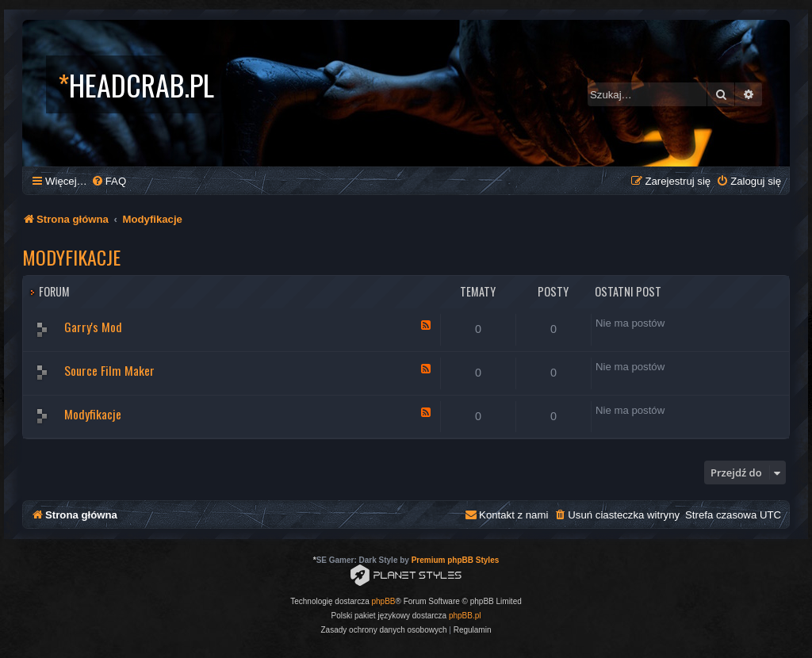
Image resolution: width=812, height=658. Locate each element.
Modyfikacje (71, 257)
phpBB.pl (465, 616)
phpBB (384, 601)
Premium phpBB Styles (456, 560)
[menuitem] (109, 181)
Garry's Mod (93, 327)
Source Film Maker (109, 370)
